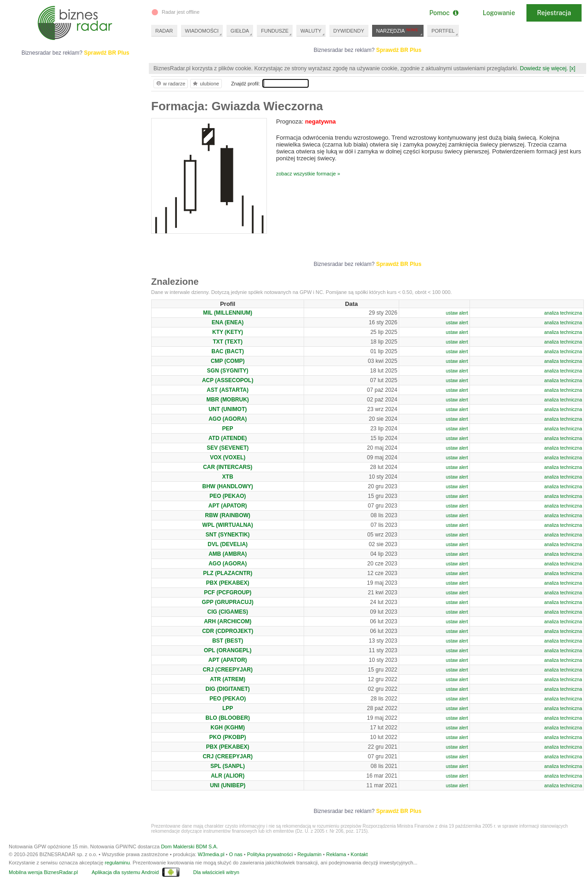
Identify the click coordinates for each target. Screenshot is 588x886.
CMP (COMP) (228, 361)
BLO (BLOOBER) (228, 718)
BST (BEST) (228, 641)
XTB (228, 477)
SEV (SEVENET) (228, 448)
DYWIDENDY (349, 31)
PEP (228, 429)
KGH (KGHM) (228, 728)
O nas (235, 854)
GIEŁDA (240, 31)
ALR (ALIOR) (228, 776)
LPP (228, 708)
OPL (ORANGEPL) (228, 650)
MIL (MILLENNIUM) (228, 313)
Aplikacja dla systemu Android (125, 872)
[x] (573, 68)
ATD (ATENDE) (228, 438)
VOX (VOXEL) (228, 457)
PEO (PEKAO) (228, 496)
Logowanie (499, 13)
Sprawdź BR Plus (399, 50)
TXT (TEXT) (228, 342)
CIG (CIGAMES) (228, 612)
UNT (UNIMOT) (228, 409)
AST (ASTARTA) (228, 390)
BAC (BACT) (228, 351)
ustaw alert (457, 313)
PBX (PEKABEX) (228, 583)
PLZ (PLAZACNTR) (228, 573)
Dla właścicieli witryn (216, 872)
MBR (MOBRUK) (228, 400)
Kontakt (359, 854)
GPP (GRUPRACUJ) (227, 602)
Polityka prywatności (270, 854)
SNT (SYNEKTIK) (228, 535)
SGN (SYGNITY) (228, 371)
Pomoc (444, 13)
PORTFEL (443, 31)
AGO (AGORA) (228, 419)
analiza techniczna (563, 313)
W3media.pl (211, 854)
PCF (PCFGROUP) (228, 593)
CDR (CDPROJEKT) (228, 631)
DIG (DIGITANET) (227, 689)
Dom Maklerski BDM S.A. (189, 846)
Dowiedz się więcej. (544, 68)
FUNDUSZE (275, 31)
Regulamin (309, 854)
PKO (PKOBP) (228, 737)
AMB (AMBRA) (228, 554)
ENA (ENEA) (228, 322)
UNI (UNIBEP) (228, 785)
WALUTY (311, 31)
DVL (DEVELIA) (228, 544)
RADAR (164, 31)
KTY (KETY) (228, 332)
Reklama (336, 854)
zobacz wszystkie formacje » (308, 174)
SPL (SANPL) (228, 766)
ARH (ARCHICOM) (228, 621)
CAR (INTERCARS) (228, 467)
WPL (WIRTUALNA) (227, 525)
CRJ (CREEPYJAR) (228, 670)
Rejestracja (554, 13)
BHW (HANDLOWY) (228, 486)
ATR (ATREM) (228, 679)
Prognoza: (306, 121)
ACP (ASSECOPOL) (228, 380)
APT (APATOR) (228, 506)
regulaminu (117, 863)
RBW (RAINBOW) (228, 515)
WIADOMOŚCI (202, 31)
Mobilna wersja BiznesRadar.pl (43, 872)
